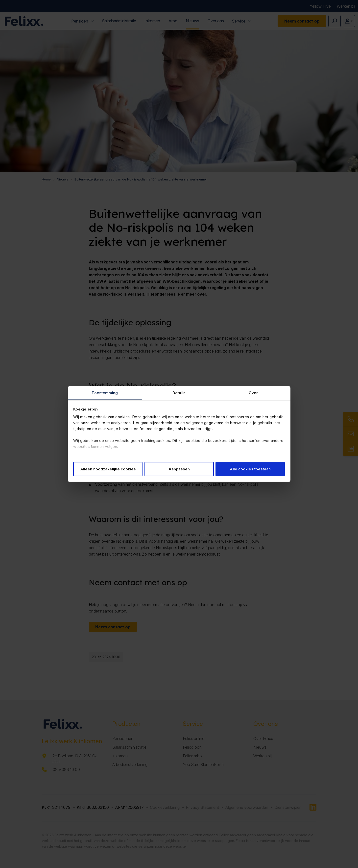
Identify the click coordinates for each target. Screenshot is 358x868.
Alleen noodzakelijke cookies (108, 469)
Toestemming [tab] (105, 393)
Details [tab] (179, 393)
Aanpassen (179, 469)
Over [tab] (253, 393)
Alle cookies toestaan (250, 469)
